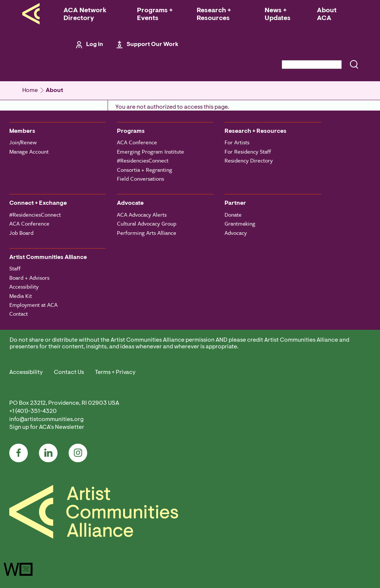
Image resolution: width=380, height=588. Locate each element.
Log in (95, 45)
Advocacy (236, 233)
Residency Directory (249, 160)
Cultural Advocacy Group (147, 223)
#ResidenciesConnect (143, 160)
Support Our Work (153, 45)
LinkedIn (48, 453)
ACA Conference (137, 142)
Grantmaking (240, 223)
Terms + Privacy (115, 372)
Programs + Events (155, 15)
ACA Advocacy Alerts (142, 214)
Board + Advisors (29, 277)
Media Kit (21, 296)
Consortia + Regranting (145, 170)
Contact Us (69, 372)
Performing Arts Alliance (147, 233)
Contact (19, 313)
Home (30, 91)
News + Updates (278, 15)
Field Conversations (140, 178)
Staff (15, 268)
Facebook (19, 453)
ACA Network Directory (85, 15)
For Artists (237, 142)
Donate (233, 214)
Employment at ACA (33, 305)
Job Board (21, 233)
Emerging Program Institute (150, 151)
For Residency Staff (248, 151)
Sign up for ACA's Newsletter (47, 427)
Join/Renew (23, 142)
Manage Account (29, 151)
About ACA (327, 15)
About (54, 91)
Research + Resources (214, 15)
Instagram (78, 453)
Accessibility (24, 286)
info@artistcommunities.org (46, 420)
